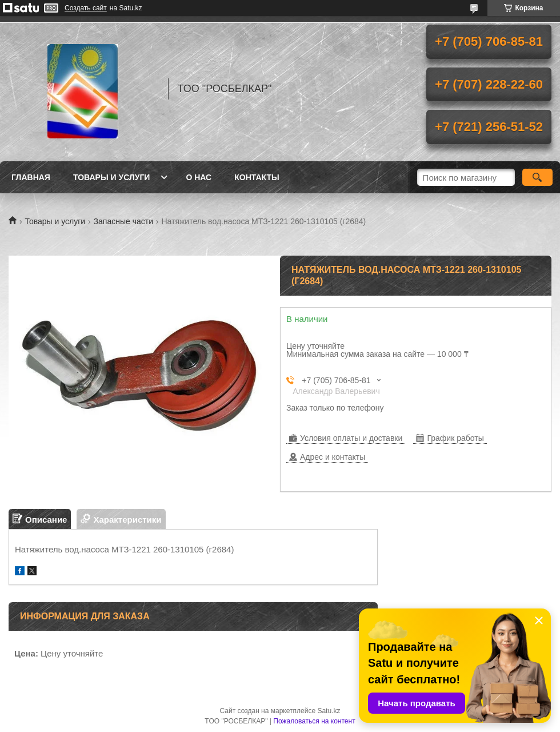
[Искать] (537, 177)
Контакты (257, 177)
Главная (31, 177)
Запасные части (123, 221)
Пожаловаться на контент (314, 721)
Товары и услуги (112, 177)
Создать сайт (86, 8)
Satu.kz (329, 711)
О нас (199, 177)
